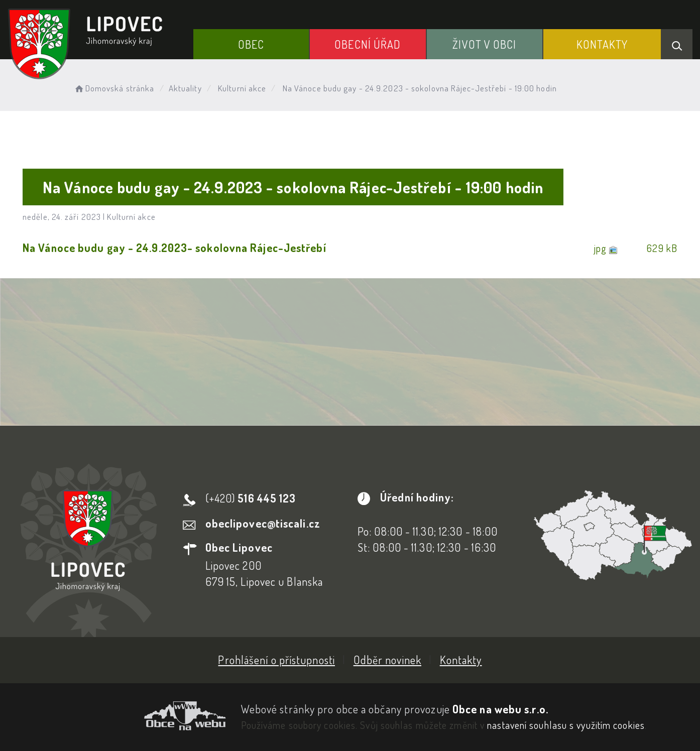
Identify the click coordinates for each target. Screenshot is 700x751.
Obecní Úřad (368, 44)
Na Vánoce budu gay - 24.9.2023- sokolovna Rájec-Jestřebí (174, 247)
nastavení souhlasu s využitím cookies (566, 725)
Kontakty (602, 44)
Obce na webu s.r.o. (500, 709)
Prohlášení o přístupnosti (276, 660)
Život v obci (484, 44)
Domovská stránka (114, 88)
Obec (251, 44)
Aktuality (185, 88)
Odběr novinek (387, 660)
